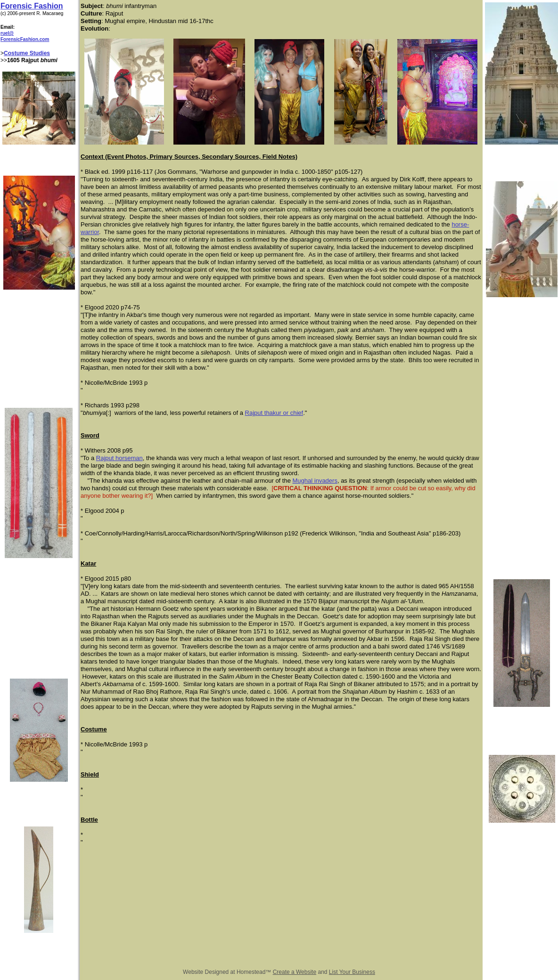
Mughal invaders (315, 481)
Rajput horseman (119, 458)
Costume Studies (27, 53)
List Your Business (352, 972)
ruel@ (7, 33)
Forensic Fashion (32, 6)
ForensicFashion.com (25, 39)
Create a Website (295, 972)
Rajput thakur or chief (274, 413)
